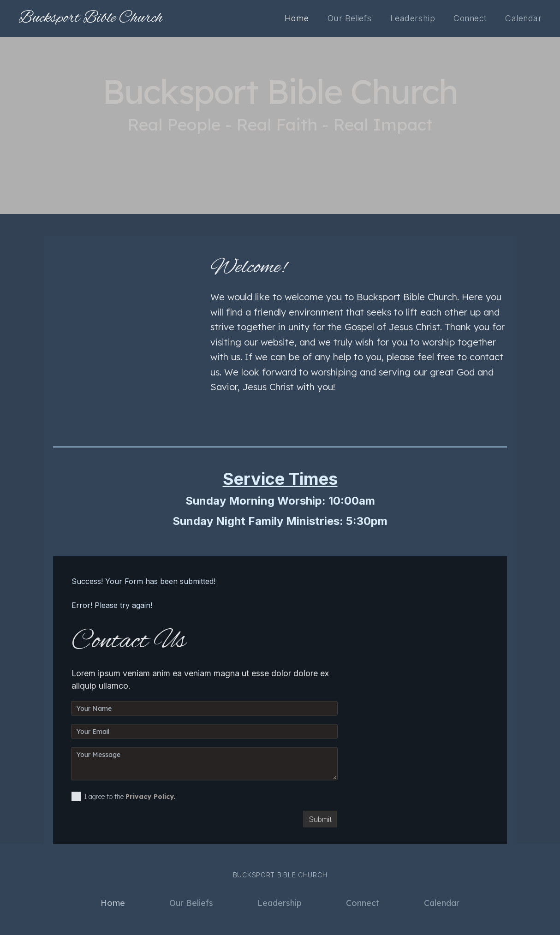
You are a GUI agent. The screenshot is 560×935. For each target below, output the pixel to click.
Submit (320, 823)
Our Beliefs (350, 18)
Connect (470, 18)
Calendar (523, 18)
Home (297, 18)
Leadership (413, 18)
